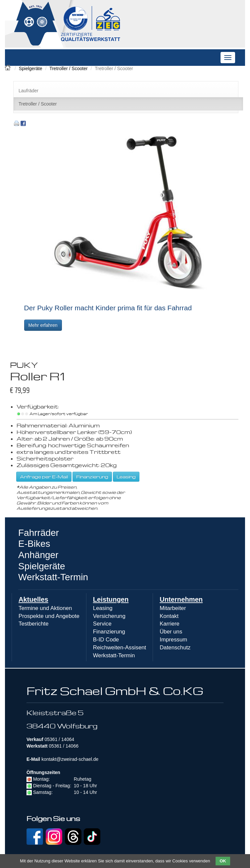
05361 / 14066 (64, 746)
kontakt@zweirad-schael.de (70, 759)
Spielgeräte (31, 68)
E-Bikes (34, 544)
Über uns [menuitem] (171, 632)
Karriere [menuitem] (170, 624)
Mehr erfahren (43, 325)
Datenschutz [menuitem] (175, 648)
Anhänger (38, 555)
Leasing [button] (126, 477)
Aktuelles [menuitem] (33, 599)
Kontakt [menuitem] (169, 616)
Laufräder (28, 91)
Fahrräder (39, 533)
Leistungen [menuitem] (111, 599)
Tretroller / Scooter (68, 68)
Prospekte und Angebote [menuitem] (49, 616)
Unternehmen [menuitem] (181, 599)
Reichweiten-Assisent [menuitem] (120, 648)
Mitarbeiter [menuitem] (173, 608)
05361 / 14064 (59, 739)
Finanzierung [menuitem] (109, 632)
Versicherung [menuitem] (109, 616)
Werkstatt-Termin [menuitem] (114, 655)
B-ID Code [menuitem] (106, 640)
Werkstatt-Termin (53, 577)
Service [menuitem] (102, 624)
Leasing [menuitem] (103, 608)
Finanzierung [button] (92, 477)
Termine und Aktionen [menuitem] (45, 608)
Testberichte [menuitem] (33, 624)
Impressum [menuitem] (173, 640)
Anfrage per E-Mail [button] (44, 477)
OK (223, 861)
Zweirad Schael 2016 (8, 67)
